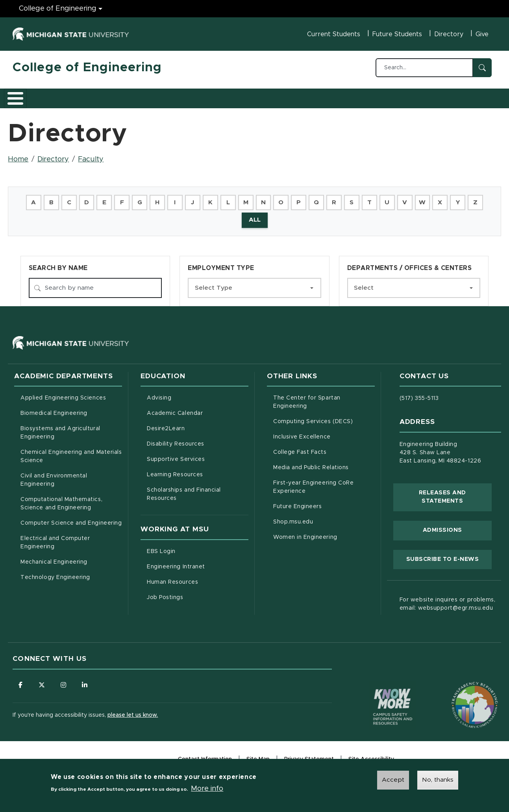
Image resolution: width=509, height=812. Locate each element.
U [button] (400, 198)
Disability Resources (198, 440)
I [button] (182, 198)
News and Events (298, 96)
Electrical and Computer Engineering (55, 540)
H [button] (164, 198)
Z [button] (240, 216)
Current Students (334, 34)
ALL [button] (264, 216)
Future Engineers (297, 504)
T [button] (381, 198)
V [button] (418, 198)
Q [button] (327, 198)
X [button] (454, 198)
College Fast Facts (324, 449)
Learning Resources (198, 471)
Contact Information (205, 757)
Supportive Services (198, 456)
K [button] (218, 198)
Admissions (120, 96)
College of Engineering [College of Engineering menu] (58, 9)
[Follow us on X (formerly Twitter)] (42, 682)
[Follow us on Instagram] (64, 682)
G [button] (146, 198)
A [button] (37, 198)
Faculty (91, 155)
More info (207, 789)
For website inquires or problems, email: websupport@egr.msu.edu (447, 601)
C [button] (73, 198)
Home (18, 155)
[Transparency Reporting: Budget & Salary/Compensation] (460, 687)
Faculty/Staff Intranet (371, 98)
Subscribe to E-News (449, 555)
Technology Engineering (55, 575)
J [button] (200, 198)
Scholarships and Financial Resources (184, 491)
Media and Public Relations (311, 465)
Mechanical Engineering (54, 559)
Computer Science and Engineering (71, 520)
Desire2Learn (198, 425)
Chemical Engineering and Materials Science (71, 454)
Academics (72, 96)
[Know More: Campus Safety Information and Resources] (378, 687)
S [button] (363, 198)
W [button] (436, 198)
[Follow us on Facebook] (20, 682)
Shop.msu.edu (324, 518)
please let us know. (133, 712)
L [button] (237, 198)
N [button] (273, 198)
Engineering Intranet (198, 563)
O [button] (291, 198)
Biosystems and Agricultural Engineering (70, 430)
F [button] (128, 198)
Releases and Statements (455, 494)
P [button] (309, 198)
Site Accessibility (371, 757)
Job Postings (198, 594)
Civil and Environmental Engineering (54, 477)
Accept (393, 781)
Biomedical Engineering (54, 411)
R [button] (345, 198)
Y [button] (472, 198)
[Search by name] (95, 285)
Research (167, 96)
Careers (209, 96)
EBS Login (194, 547)
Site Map (258, 757)
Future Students (397, 34)
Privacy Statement (309, 757)
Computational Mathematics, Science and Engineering (71, 501)
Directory (449, 34)
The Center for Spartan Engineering (323, 399)
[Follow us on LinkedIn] (85, 682)
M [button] (254, 198)
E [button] (110, 198)
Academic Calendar (198, 410)
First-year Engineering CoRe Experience (313, 484)
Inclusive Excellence (302, 434)
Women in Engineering (305, 535)
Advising (159, 395)
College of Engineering (87, 68)
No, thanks (438, 781)
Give (482, 34)
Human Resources (198, 578)
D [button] (92, 198)
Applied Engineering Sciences (63, 395)
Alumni (247, 96)
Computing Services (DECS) (324, 418)
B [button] (55, 198)
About (30, 96)
